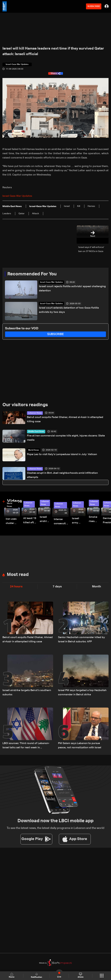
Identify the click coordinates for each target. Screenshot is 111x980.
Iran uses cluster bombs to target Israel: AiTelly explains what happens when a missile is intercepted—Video (13, 522)
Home (12, 976)
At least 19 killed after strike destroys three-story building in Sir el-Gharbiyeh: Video (30, 521)
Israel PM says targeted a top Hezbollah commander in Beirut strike (82, 693)
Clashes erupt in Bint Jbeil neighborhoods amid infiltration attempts (62, 475)
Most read (18, 575)
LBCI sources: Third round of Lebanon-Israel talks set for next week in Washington (26, 746)
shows (81, 975)
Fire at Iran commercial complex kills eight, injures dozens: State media (66, 438)
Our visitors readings (25, 405)
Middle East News (36, 432)
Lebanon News (35, 413)
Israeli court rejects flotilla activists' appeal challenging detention (72, 289)
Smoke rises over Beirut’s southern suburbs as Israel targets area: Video (94, 520)
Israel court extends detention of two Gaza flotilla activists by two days (69, 310)
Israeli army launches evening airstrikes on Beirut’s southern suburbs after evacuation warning (79, 521)
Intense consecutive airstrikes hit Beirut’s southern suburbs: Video (61, 522)
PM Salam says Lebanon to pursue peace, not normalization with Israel (80, 746)
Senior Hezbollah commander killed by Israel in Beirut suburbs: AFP (81, 640)
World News (34, 450)
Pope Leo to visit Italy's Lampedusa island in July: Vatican (62, 454)
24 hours (16, 587)
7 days (57, 587)
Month (97, 587)
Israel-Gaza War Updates (51, 282)
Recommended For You (32, 274)
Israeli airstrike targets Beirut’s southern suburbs (27, 693)
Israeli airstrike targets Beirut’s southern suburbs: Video (45, 520)
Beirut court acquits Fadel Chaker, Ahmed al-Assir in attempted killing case (65, 419)
